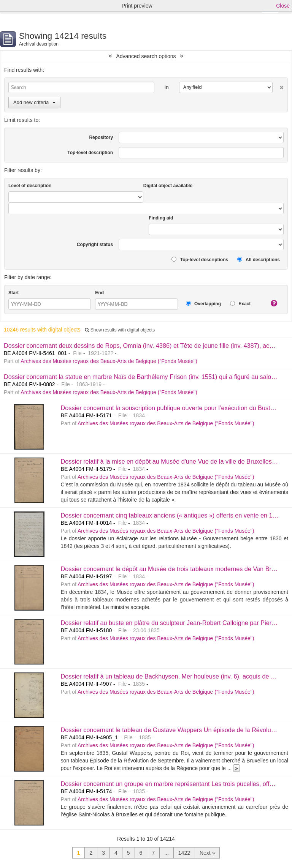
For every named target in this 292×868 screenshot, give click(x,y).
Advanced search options (146, 56)
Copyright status (95, 245)
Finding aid (161, 218)
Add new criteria (34, 102)
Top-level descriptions (200, 260)
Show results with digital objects (120, 330)
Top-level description (90, 153)
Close (283, 6)
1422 (184, 853)
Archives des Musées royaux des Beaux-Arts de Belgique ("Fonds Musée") (109, 361)
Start (13, 293)
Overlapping (203, 304)
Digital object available (168, 186)
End (99, 293)
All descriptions (259, 260)
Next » (207, 853)
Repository (101, 137)
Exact (240, 304)
